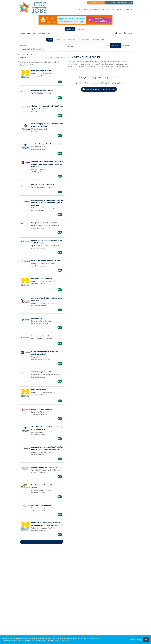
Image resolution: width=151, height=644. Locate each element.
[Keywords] (42, 45)
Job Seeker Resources (89, 9)
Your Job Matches (84, 40)
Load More (42, 542)
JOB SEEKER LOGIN (96, 3)
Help (119, 33)
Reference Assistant (39, 389)
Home (22, 33)
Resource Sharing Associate (42, 409)
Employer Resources (112, 9)
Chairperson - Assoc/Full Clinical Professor (47, 106)
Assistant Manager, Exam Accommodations (47, 144)
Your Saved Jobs (98, 40)
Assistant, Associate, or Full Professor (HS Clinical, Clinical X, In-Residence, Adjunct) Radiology (47, 203)
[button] (127, 45)
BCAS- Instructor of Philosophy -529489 (46, 261)
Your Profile (36, 33)
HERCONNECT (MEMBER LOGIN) (119, 3)
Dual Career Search (69, 40)
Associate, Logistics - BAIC (41, 372)
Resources (46, 33)
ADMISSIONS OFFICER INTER (42, 278)
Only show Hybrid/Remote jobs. (33, 49)
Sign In (128, 33)
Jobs (28, 33)
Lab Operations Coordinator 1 (42, 90)
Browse (57, 40)
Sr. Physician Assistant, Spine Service (45, 223)
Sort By (22, 58)
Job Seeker (70, 29)
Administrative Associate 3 (41, 505)
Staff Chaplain (37, 318)
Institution (81, 29)
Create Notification (56, 58)
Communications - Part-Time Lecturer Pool (47, 467)
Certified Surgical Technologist (43, 184)
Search (49, 40)
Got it (146, 640)
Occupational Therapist (40, 336)
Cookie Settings (136, 640)
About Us (128, 9)
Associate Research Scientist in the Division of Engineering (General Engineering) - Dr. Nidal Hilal (47, 164)
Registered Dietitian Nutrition (42, 71)
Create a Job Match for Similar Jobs (99, 89)
